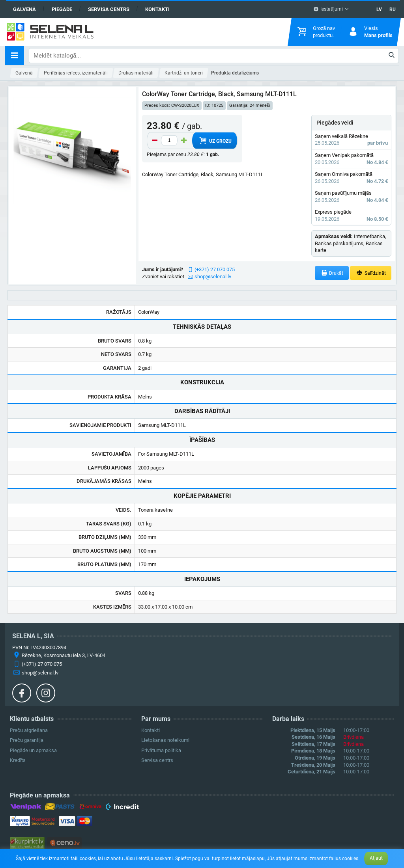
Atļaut (376, 858)
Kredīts (18, 760)
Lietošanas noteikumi (165, 740)
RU (393, 9)
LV (379, 9)
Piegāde (62, 9)
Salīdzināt (371, 273)
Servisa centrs (109, 9)
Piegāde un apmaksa (33, 750)
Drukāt (332, 273)
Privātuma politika (161, 750)
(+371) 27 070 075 (215, 269)
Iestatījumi (328, 9)
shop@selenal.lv (213, 277)
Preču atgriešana (29, 730)
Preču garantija (27, 740)
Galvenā (24, 9)
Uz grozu (214, 140)
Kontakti (157, 9)
